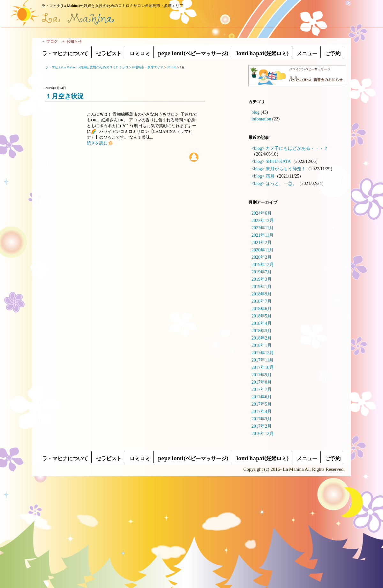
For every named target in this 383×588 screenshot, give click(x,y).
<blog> (258, 148)
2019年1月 (262, 287)
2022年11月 (263, 228)
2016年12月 (263, 434)
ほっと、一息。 (281, 183)
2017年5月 (262, 404)
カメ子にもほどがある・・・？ (297, 148)
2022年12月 (263, 221)
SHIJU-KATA (278, 161)
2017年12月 (263, 353)
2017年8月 (262, 382)
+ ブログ (50, 42)
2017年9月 (262, 375)
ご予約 (333, 53)
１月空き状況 (64, 96)
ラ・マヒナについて (65, 53)
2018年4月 (262, 323)
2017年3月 (262, 419)
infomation (261, 119)
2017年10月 (263, 367)
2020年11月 (263, 250)
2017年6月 (262, 397)
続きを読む (100, 143)
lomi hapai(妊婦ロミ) (263, 53)
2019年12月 (263, 265)
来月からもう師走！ (286, 169)
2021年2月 (262, 243)
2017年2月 (262, 426)
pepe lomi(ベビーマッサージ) (193, 53)
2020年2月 (262, 257)
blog (255, 112)
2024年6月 (262, 213)
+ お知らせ (72, 42)
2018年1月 (262, 345)
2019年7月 (262, 272)
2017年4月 (262, 412)
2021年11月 (263, 235)
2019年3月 (262, 279)
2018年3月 (262, 331)
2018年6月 (262, 309)
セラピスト (109, 53)
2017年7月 (262, 389)
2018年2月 (262, 338)
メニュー (307, 53)
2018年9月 (262, 294)
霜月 (270, 176)
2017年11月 (263, 360)
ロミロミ (140, 53)
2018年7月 (262, 301)
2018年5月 (262, 316)
